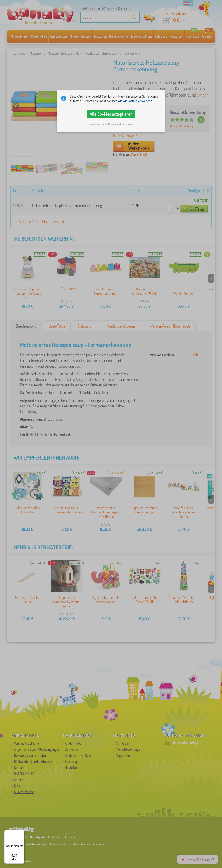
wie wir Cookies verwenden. (135, 101)
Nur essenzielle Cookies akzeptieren (111, 124)
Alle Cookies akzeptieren (111, 114)
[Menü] (22, 833)
